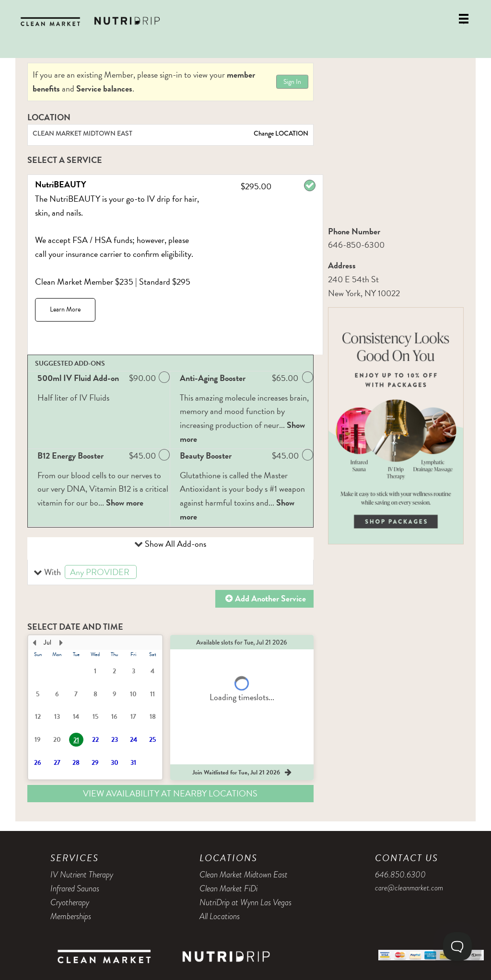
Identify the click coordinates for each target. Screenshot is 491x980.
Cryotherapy (70, 902)
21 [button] (76, 740)
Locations (228, 858)
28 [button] (76, 763)
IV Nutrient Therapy (82, 875)
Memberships (71, 916)
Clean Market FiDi (228, 888)
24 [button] (134, 740)
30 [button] (115, 763)
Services (75, 858)
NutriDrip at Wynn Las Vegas (245, 902)
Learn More (65, 309)
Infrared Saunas (75, 888)
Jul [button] (47, 642)
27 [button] (57, 763)
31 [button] (133, 763)
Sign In (292, 82)
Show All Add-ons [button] (175, 544)
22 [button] (95, 740)
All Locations (220, 916)
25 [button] (152, 740)
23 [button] (115, 740)
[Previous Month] (34, 643)
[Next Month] (61, 643)
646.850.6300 (400, 875)
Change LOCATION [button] (280, 133)
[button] (170, 572)
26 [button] (38, 763)
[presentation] (95, 707)
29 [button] (95, 763)
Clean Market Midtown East (244, 875)
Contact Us (407, 858)
